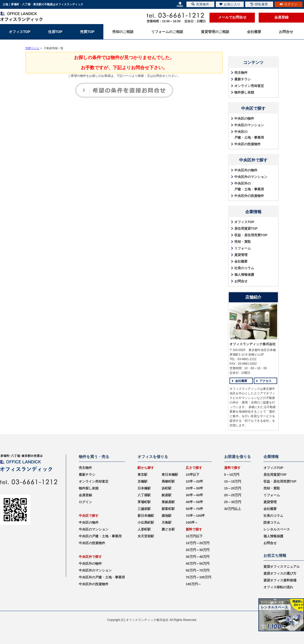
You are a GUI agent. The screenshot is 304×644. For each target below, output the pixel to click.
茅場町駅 (144, 502)
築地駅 (167, 516)
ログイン (85, 502)
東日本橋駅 (170, 475)
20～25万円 (233, 495)
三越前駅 (144, 509)
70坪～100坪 (195, 516)
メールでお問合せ (232, 17)
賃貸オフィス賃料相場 (280, 580)
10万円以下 (194, 536)
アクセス (265, 381)
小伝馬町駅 (146, 522)
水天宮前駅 (146, 536)
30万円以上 (233, 509)
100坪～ (192, 522)
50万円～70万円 (198, 570)
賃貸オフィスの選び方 (280, 573)
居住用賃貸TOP (246, 228)
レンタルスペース (277, 529)
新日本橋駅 (146, 516)
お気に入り (230, 4)
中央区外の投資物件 (249, 196)
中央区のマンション (249, 125)
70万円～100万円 (198, 577)
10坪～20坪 (194, 481)
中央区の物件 (244, 118)
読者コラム (272, 522)
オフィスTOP (244, 222)
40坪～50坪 (194, 502)
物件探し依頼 (244, 92)
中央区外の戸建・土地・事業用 (249, 186)
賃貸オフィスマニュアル (282, 567)
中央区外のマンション (251, 177)
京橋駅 (142, 481)
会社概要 (241, 261)
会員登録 (281, 17)
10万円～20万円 (198, 543)
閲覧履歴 (259, 4)
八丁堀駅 (144, 495)
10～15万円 (233, 481)
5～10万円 (232, 475)
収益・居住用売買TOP (251, 235)
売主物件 (241, 73)
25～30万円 (233, 502)
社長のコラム (244, 268)
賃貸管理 (241, 255)
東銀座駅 (168, 502)
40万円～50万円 (198, 564)
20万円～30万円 (198, 550)
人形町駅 (144, 529)
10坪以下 (192, 475)
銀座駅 (167, 495)
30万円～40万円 (198, 557)
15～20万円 (233, 488)
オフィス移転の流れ (278, 587)
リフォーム (243, 248)
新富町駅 (168, 509)
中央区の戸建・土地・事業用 (249, 135)
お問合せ (241, 281)
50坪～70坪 (194, 509)
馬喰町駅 (168, 481)
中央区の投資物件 (248, 144)
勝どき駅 (168, 529)
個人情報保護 (244, 275)
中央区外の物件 (246, 170)
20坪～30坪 (194, 488)
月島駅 (167, 522)
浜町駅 (167, 488)
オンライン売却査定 (249, 86)
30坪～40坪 (194, 495)
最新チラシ (243, 79)
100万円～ (193, 584)
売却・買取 (243, 242)
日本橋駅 (144, 488)
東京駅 (142, 475)
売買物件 (200, 4)
